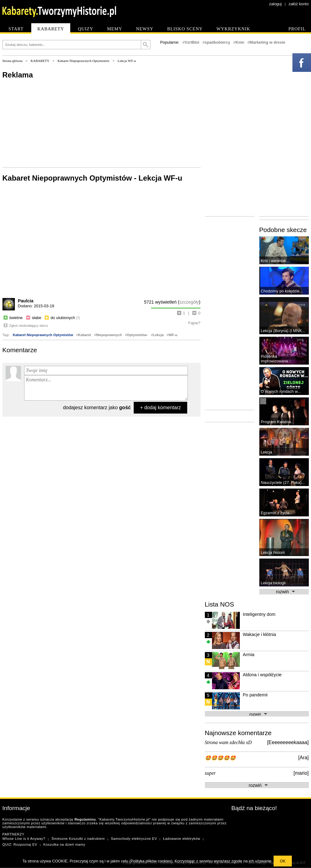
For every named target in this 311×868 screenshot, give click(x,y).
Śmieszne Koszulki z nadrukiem (78, 839)
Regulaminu (85, 819)
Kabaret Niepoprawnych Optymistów (84, 61)
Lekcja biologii (273, 583)
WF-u (173, 335)
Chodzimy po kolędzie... (282, 291)
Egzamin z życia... (277, 513)
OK (283, 861)
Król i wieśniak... (275, 261)
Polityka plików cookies (151, 861)
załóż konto (299, 4)
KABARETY (40, 61)
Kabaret (85, 335)
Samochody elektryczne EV (134, 839)
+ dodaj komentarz (160, 408)
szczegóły (189, 302)
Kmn (240, 42)
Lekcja (158, 335)
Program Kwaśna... (278, 422)
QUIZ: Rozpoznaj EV (20, 844)
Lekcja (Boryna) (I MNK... (283, 331)
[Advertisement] (66, 147)
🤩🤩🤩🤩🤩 (220, 758)
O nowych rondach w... (281, 391)
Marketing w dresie (268, 42)
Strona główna (13, 61)
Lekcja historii (273, 552)
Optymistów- (137, 335)
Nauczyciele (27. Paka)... (283, 482)
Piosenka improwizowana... (276, 359)
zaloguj (276, 4)
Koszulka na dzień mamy (64, 844)
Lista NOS (220, 604)
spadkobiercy (217, 42)
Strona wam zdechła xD (228, 742)
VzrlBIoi (192, 42)
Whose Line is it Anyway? (24, 839)
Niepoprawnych (109, 335)
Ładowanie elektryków (182, 839)
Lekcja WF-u (127, 61)
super (210, 773)
